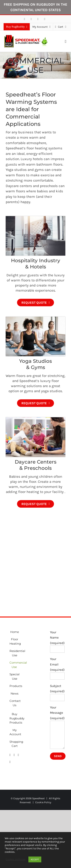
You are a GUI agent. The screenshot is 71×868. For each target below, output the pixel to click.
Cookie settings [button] (16, 859)
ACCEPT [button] (35, 859)
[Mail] (18, 755)
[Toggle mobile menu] (66, 42)
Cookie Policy (43, 802)
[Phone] (10, 762)
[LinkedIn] (14, 755)
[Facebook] (10, 755)
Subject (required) (57, 691)
